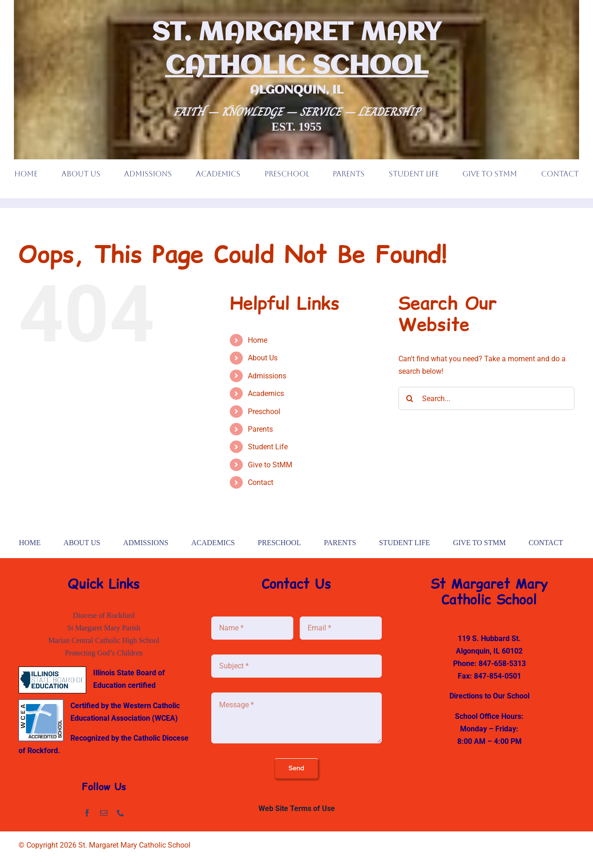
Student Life (268, 447)
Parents (260, 429)
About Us (263, 358)
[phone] (120, 813)
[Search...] (486, 398)
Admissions (267, 376)
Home (258, 340)
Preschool (264, 412)
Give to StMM (270, 465)
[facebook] (87, 813)
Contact (261, 482)
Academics (266, 393)
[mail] (104, 813)
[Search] (410, 398)
